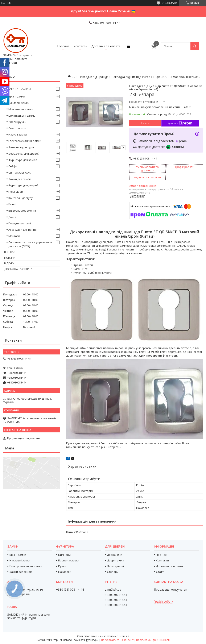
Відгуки (9, 263)
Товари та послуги (17, 89)
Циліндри (64, 555)
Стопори (113, 572)
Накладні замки (19, 103)
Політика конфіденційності (153, 640)
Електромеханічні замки (25, 141)
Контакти (80, 46)
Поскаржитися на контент (117, 640)
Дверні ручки (17, 122)
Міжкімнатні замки (21, 109)
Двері (12, 217)
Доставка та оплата (106, 46)
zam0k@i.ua (15, 368)
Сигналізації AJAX (20, 173)
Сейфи (13, 166)
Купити (145, 123)
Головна (63, 46)
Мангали (14, 236)
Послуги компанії (20, 223)
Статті (160, 572)
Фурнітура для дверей (23, 185)
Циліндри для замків (22, 116)
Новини (10, 258)
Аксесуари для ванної (23, 230)
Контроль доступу (21, 198)
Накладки (65, 572)
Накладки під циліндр (94, 77)
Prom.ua (124, 636)
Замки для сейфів (20, 179)
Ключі (12, 204)
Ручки (62, 566)
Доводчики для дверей (24, 154)
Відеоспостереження (22, 211)
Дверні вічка (116, 560)
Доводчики (115, 555)
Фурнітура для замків (23, 160)
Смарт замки (17, 128)
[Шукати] (195, 46)
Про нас (10, 252)
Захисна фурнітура (21, 147)
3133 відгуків (170, 3)
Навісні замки (18, 134)
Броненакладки (69, 560)
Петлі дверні (17, 192)
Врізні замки (17, 96)
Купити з (180, 123)
